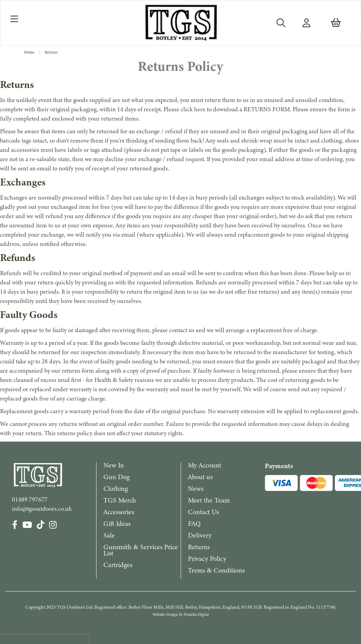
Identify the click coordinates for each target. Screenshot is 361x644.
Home (30, 52)
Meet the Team (209, 500)
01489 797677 (30, 499)
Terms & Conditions (216, 570)
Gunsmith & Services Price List (141, 550)
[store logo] (180, 23)
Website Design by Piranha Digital (181, 614)
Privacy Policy (207, 559)
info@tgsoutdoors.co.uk (42, 509)
